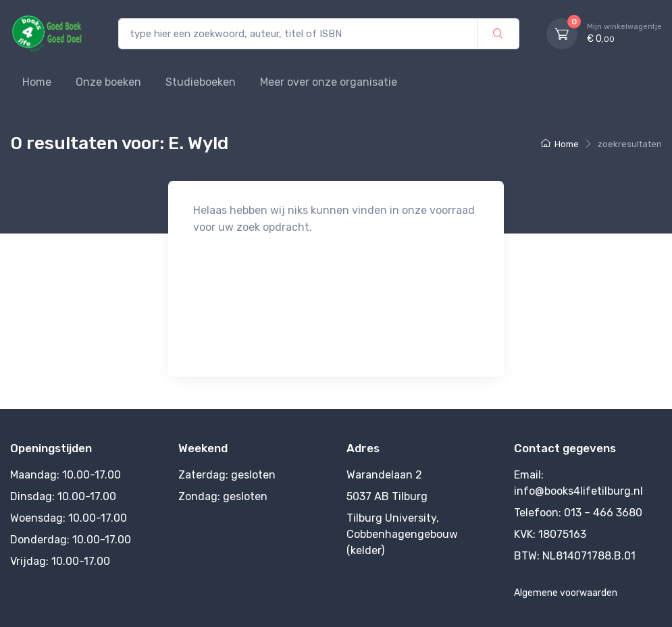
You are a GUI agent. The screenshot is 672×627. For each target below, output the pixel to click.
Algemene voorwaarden (566, 593)
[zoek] (498, 34)
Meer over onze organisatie (329, 82)
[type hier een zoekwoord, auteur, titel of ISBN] (298, 34)
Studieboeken (201, 82)
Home (37, 82)
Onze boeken (108, 82)
